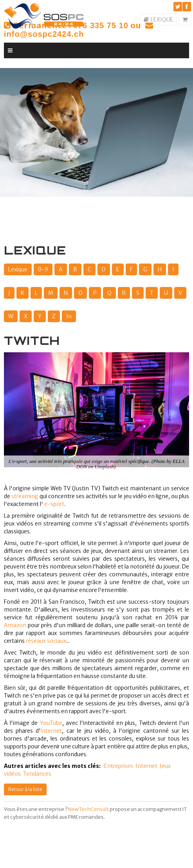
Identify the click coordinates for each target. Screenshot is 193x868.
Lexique (18, 269)
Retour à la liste (25, 789)
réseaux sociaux (46, 641)
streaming (25, 496)
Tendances (37, 774)
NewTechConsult (88, 809)
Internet (146, 766)
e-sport (54, 504)
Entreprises (119, 766)
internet (51, 731)
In (69, 316)
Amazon (15, 625)
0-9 (43, 269)
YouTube (51, 723)
